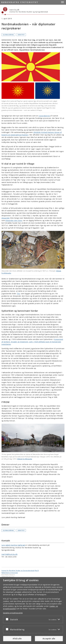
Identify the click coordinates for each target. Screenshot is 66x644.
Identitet (21, 35)
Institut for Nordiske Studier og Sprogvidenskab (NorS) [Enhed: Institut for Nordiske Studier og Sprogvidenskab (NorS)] (20, 570)
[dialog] (33, 611)
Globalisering (8, 35)
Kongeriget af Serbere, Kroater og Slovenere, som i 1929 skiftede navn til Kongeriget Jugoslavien (32, 342)
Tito (18, 294)
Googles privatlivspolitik (13, 613)
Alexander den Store (14, 220)
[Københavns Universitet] (4, 11)
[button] (62, 2)
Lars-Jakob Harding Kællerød (13, 545)
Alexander (6, 218)
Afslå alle (17, 639)
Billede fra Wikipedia (25, 459)
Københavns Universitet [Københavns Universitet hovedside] (10, 573)
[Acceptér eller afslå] (8, 619)
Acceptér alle (49, 639)
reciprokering (44, 116)
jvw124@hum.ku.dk (9, 554)
